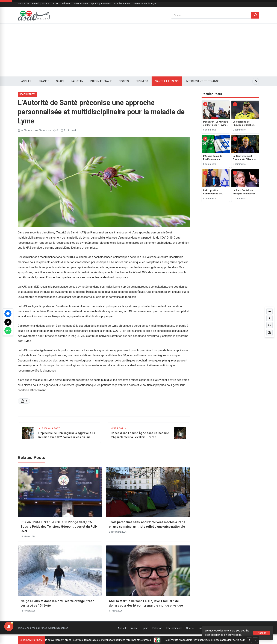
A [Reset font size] (269, 318)
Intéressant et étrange (145, 3)
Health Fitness (27, 94)
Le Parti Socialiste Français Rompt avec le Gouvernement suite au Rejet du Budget (245, 192)
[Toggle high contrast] (269, 333)
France (46, 3)
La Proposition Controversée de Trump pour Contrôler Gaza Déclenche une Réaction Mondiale (215, 192)
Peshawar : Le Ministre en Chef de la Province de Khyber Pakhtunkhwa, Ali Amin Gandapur (216, 124)
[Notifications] (9, 626)
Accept (262, 633)
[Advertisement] (138, 50)
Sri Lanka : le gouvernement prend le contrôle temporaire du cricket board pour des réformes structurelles (95, 640)
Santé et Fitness (122, 3)
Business (106, 3)
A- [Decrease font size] (269, 311)
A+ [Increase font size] (269, 325)
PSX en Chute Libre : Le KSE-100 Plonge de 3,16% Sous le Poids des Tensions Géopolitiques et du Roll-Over (59, 527)
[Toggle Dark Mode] (256, 81)
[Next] (255, 640)
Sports (94, 3)
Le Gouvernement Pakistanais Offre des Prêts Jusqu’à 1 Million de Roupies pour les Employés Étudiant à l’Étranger (245, 158)
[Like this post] (24, 401)
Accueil (35, 3)
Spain (56, 3)
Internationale (81, 3)
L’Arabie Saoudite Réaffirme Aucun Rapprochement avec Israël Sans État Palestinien (215, 158)
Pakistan (66, 3)
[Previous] (249, 640)
